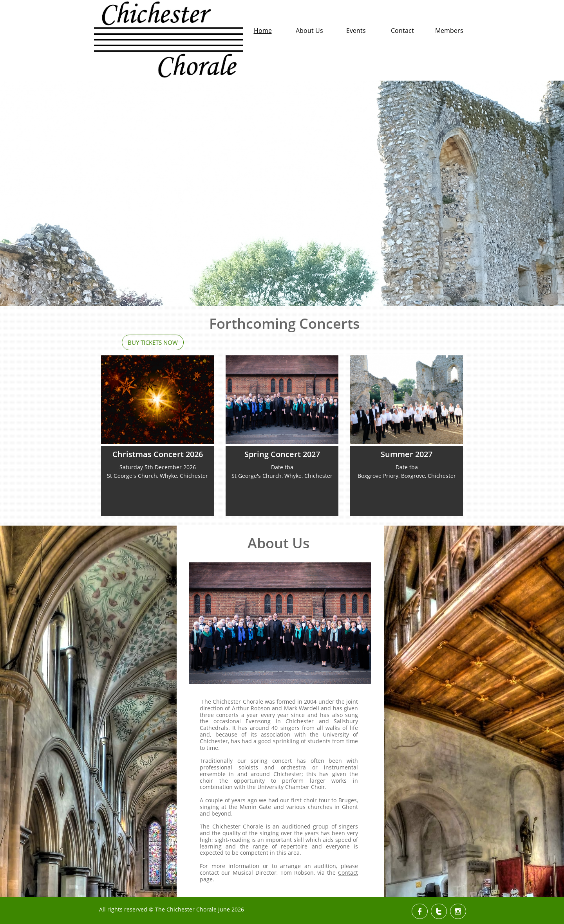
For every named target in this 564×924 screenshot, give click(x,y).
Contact (348, 873)
